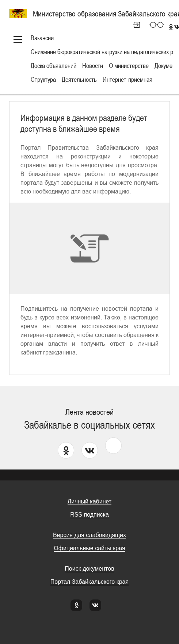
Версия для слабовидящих (89, 535)
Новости (93, 66)
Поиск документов (89, 569)
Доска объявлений (54, 66)
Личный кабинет (133, 25)
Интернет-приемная (127, 79)
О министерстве (129, 66)
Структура (43, 79)
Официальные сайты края (89, 548)
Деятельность (79, 79)
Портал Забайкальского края (89, 582)
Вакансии (42, 38)
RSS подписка (89, 515)
